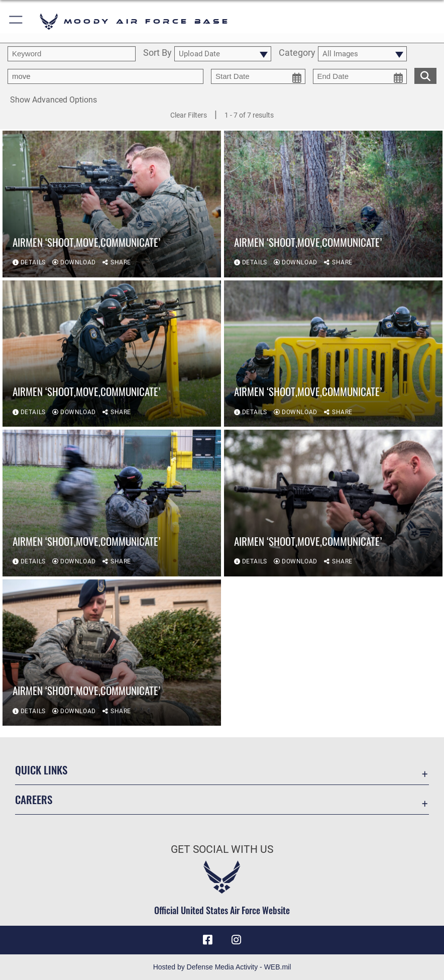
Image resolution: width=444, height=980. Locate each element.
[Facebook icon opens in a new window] (208, 940)
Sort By (157, 53)
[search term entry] (72, 54)
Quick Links (41, 770)
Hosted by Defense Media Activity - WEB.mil (222, 967)
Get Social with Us (222, 849)
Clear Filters (189, 115)
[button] (16, 21)
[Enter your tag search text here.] (105, 76)
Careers (34, 799)
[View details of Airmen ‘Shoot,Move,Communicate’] (112, 204)
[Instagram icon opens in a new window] (236, 940)
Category (297, 53)
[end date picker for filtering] (360, 76)
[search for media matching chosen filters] (425, 75)
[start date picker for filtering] (258, 76)
